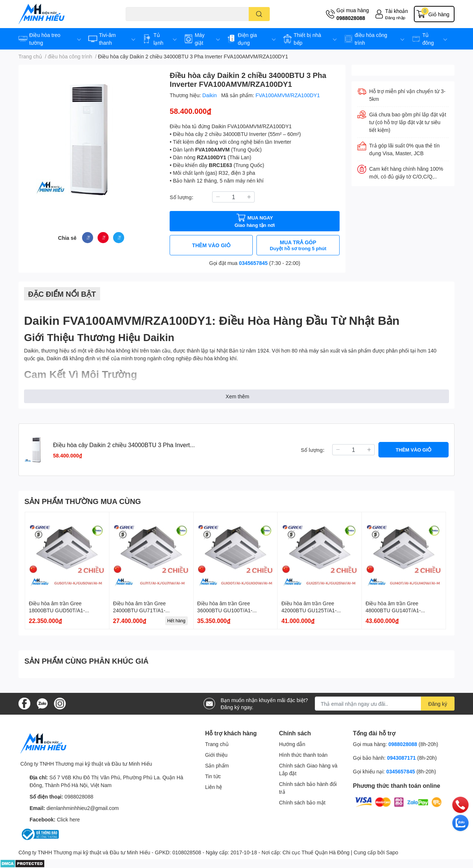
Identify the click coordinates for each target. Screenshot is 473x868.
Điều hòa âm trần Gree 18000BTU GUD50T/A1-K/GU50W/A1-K (57, 610)
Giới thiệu (216, 755)
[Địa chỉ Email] (385, 704)
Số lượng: (181, 197)
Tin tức (213, 776)
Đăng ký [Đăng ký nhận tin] (438, 704)
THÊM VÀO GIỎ (211, 245)
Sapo (392, 852)
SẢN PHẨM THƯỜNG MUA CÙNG (83, 501)
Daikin (210, 95)
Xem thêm (238, 396)
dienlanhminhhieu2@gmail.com (83, 808)
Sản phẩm (217, 765)
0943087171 (401, 758)
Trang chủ (217, 744)
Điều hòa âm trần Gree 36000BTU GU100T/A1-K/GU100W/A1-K (225, 610)
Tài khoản (397, 11)
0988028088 (351, 18)
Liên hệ (214, 787)
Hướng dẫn (292, 744)
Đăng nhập (395, 18)
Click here (68, 819)
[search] (259, 14)
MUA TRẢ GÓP (298, 245)
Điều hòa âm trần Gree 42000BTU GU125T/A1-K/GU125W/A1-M (309, 610)
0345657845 (253, 263)
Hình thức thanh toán (303, 755)
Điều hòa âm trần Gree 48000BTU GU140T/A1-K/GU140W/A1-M (393, 610)
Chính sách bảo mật (302, 802)
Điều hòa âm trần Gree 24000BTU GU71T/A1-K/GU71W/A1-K (139, 610)
